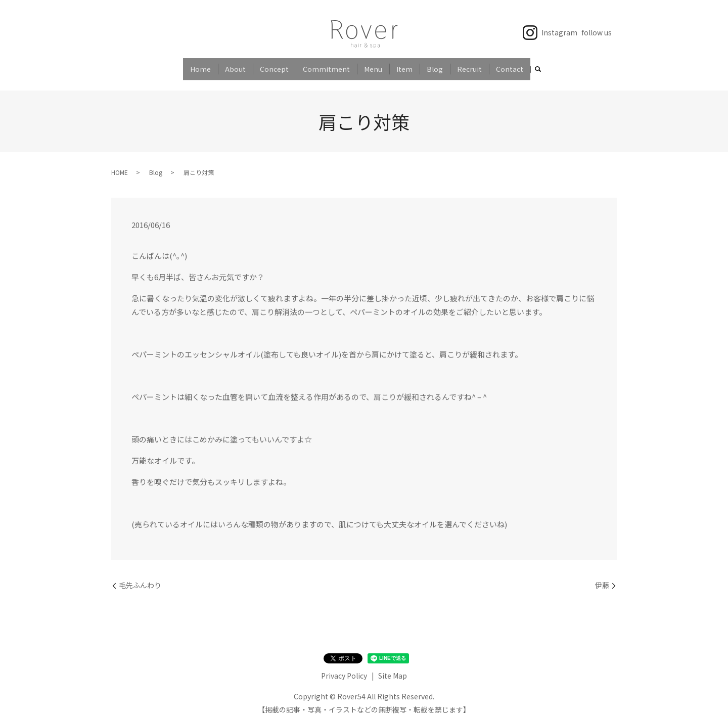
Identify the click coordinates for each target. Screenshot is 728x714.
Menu (373, 65)
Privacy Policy (344, 667)
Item (404, 65)
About (235, 65)
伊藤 (602, 577)
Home (200, 65)
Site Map (393, 667)
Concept (274, 65)
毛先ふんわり (140, 577)
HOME (120, 164)
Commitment (326, 65)
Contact (510, 65)
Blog (435, 65)
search (538, 66)
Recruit (469, 65)
